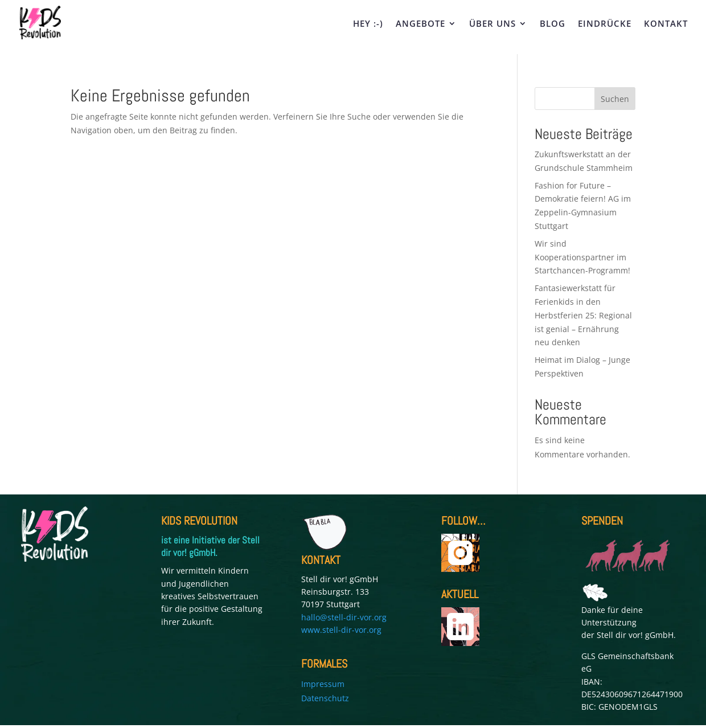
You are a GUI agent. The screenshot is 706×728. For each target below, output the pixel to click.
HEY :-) (368, 24)
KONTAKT (666, 24)
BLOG (553, 24)
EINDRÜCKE (605, 24)
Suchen (615, 99)
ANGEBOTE (420, 24)
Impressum (323, 684)
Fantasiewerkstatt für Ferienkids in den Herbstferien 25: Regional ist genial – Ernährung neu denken (583, 315)
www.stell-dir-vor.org (341, 630)
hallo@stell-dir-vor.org (344, 617)
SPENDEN (602, 521)
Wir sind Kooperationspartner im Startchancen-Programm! (584, 257)
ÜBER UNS (492, 24)
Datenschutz (325, 698)
